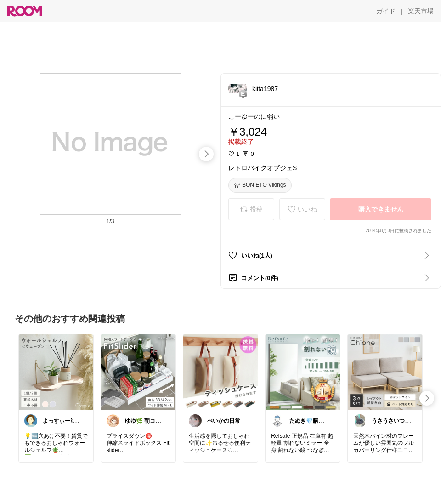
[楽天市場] (421, 11)
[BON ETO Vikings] (260, 185)
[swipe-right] (206, 154)
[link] (56, 372)
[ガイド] (386, 11)
